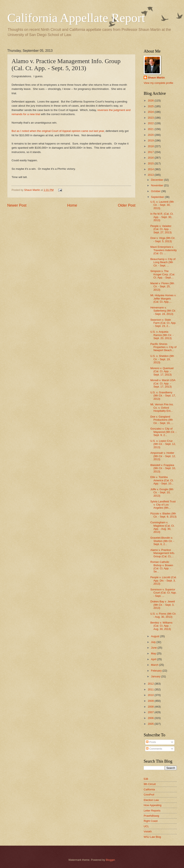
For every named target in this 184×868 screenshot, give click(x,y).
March (155, 665)
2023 (151, 118)
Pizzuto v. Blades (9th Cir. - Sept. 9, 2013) (163, 515)
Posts (151, 742)
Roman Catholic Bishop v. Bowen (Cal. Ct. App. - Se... (162, 567)
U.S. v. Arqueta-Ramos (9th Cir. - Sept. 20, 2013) (162, 335)
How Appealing (153, 805)
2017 (151, 152)
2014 (151, 169)
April (154, 659)
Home (72, 205)
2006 (151, 718)
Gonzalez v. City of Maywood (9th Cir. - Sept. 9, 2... (163, 432)
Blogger (110, 860)
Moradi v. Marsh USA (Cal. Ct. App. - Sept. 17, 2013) (163, 383)
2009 (151, 701)
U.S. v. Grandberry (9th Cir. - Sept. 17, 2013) (163, 396)
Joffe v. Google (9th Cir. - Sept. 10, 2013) (162, 492)
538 (146, 779)
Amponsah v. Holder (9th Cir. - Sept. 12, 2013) (163, 456)
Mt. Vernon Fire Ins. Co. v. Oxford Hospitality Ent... (162, 408)
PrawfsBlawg (151, 816)
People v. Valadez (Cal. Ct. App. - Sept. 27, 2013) (161, 229)
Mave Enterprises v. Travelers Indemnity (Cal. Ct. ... (164, 250)
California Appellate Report (76, 18)
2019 (151, 140)
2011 (151, 689)
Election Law (151, 800)
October (156, 191)
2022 (151, 123)
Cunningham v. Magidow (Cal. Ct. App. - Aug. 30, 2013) (162, 527)
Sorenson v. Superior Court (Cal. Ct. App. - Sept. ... (163, 593)
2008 (151, 707)
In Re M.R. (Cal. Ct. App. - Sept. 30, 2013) (162, 217)
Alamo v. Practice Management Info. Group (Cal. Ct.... (163, 553)
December (157, 180)
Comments (154, 749)
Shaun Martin (156, 78)
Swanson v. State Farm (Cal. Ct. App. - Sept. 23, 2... (163, 323)
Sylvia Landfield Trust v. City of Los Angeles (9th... (163, 505)
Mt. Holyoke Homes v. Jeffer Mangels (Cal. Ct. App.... (163, 299)
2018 (151, 146)
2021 (151, 129)
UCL (146, 826)
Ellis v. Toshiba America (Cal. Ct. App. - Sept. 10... (162, 480)
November (157, 185)
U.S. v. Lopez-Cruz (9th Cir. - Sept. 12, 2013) (163, 444)
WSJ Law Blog (152, 837)
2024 (151, 112)
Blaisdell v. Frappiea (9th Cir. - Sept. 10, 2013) (163, 468)
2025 (151, 106)
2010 (151, 695)
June (154, 648)
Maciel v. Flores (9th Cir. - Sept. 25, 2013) (162, 287)
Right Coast (151, 821)
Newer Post (17, 205)
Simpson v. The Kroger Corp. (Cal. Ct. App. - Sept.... (163, 274)
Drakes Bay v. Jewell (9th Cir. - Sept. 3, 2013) (163, 605)
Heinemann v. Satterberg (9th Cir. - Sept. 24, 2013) (163, 311)
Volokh (148, 831)
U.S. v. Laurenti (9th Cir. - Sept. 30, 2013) (162, 205)
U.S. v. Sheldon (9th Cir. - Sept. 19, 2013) (162, 359)
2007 (151, 712)
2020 (151, 135)
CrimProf (149, 795)
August (155, 636)
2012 (151, 684)
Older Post (127, 205)
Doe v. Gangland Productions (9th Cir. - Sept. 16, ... (162, 420)
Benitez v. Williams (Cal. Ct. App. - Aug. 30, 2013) (161, 626)
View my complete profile (158, 83)
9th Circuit (150, 784)
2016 (151, 158)
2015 (151, 163)
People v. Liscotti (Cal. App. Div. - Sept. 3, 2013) (163, 580)
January (156, 676)
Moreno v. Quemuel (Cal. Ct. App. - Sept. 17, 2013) (162, 371)
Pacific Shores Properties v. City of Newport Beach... (163, 347)
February (157, 671)
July (154, 642)
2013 (151, 175)
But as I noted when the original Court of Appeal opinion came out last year (58, 131)
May (154, 653)
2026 (151, 101)
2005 (151, 724)
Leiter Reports (152, 811)
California (149, 789)
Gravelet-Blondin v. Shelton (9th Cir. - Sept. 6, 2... (162, 541)
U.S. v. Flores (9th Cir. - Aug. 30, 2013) (163, 615)
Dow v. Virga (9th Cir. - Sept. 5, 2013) (163, 240)
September (158, 197)
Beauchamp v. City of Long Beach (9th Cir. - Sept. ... (163, 262)
